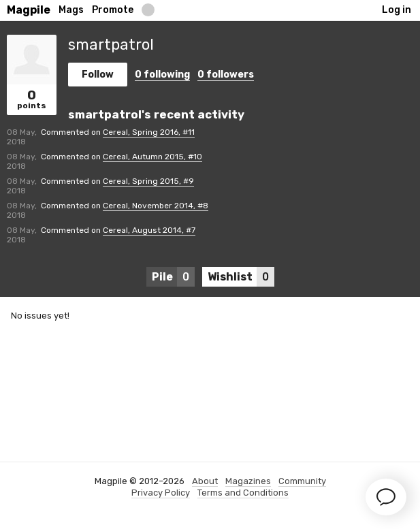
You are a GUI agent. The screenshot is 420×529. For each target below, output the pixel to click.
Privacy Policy (161, 493)
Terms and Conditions (243, 493)
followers (226, 75)
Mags (71, 10)
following (162, 75)
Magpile (29, 10)
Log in (397, 10)
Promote (113, 10)
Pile (173, 277)
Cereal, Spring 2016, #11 (149, 132)
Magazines (248, 481)
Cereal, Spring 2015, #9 (148, 181)
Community (302, 481)
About (205, 481)
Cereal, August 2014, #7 (149, 230)
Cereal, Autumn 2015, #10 (152, 157)
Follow (98, 75)
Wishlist (241, 277)
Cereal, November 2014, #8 (156, 206)
